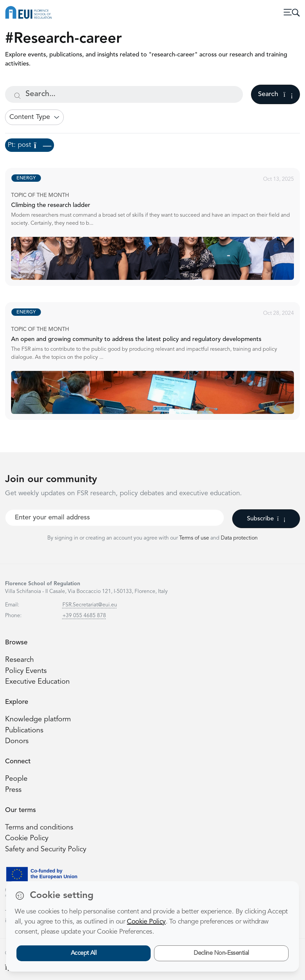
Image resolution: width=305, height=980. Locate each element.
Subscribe (266, 519)
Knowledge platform (38, 719)
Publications (24, 731)
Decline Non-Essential (221, 953)
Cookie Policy (27, 838)
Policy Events (26, 671)
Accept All (84, 953)
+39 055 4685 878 (84, 616)
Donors (17, 741)
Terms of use (195, 538)
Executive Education (37, 682)
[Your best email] (115, 518)
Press (13, 790)
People (16, 779)
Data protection (239, 538)
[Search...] (124, 94)
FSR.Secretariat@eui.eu (90, 605)
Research (19, 660)
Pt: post (30, 145)
